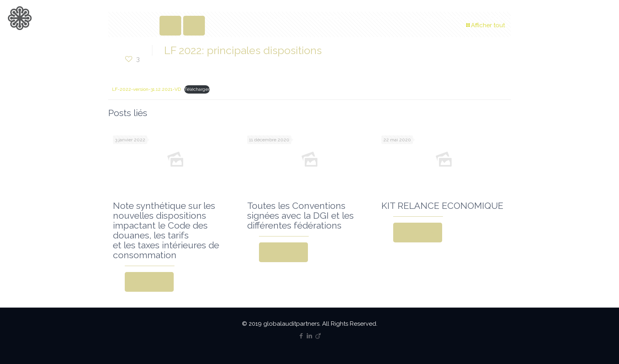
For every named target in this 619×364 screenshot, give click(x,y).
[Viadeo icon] (318, 336)
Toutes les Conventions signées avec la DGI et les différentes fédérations (300, 215)
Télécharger (197, 89)
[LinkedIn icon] (310, 336)
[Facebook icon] (301, 336)
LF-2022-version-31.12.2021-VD (146, 89)
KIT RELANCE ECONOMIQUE (442, 205)
